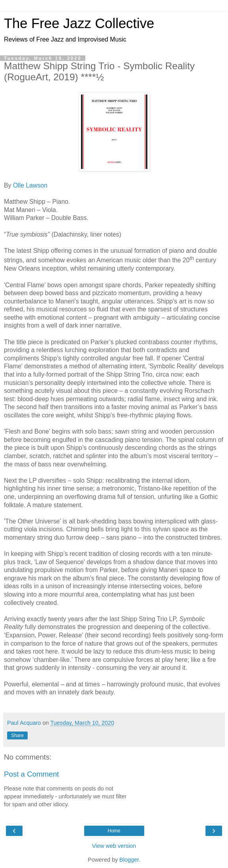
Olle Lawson (30, 185)
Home (114, 831)
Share (17, 735)
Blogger (129, 860)
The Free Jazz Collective (79, 23)
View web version (114, 846)
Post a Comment (31, 774)
